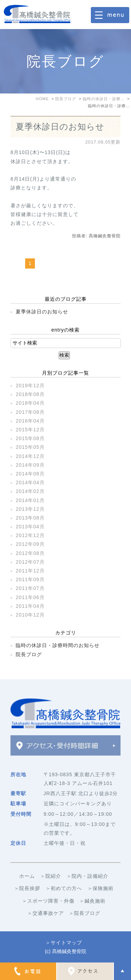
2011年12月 (30, 571)
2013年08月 (30, 518)
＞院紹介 (51, 876)
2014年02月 (30, 491)
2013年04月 (30, 527)
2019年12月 (30, 385)
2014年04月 (30, 482)
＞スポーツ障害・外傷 (48, 901)
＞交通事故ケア (46, 913)
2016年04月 (30, 421)
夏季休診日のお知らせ (60, 127)
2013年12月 (30, 509)
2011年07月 (30, 588)
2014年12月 (30, 456)
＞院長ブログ (85, 913)
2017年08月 (30, 412)
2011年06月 (30, 597)
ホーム (27, 876)
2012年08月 (30, 553)
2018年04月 (30, 403)
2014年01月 (30, 500)
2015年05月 (30, 447)
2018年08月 (30, 394)
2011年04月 (30, 606)
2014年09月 (30, 465)
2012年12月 (30, 535)
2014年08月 (30, 474)
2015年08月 (30, 438)
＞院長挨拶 (27, 888)
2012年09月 (30, 544)
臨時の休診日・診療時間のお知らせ (58, 645)
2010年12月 (30, 615)
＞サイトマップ (64, 943)
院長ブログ (29, 654)
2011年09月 (30, 579)
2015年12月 (30, 430)
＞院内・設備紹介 (87, 876)
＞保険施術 (100, 888)
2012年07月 (30, 562)
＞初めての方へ (64, 888)
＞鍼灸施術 (92, 901)
